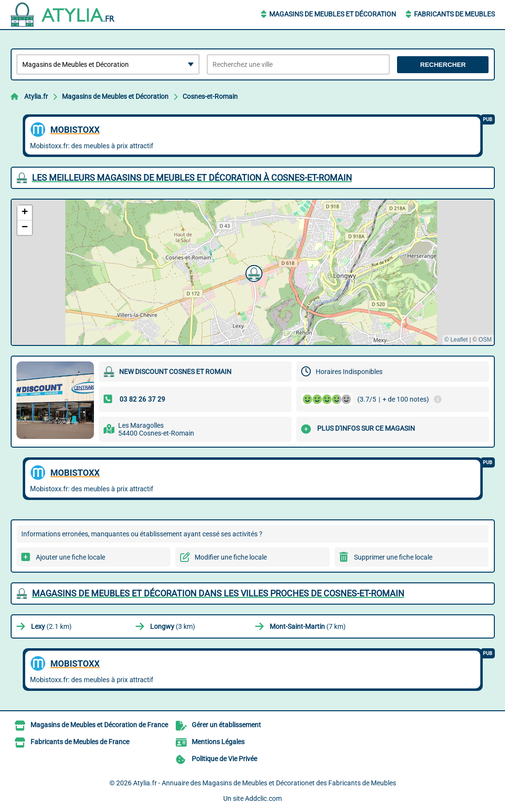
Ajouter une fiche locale (70, 557)
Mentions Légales (218, 742)
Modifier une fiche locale (231, 557)
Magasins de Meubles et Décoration (333, 14)
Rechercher (443, 65)
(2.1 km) (51, 626)
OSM (485, 340)
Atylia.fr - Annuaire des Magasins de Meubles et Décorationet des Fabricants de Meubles (265, 783)
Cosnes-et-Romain (210, 96)
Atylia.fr (36, 96)
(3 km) (173, 626)
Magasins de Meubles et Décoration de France (99, 725)
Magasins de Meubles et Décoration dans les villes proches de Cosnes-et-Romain (218, 593)
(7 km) (308, 626)
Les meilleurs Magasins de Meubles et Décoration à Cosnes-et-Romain (192, 178)
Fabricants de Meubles (454, 14)
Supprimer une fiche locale (393, 557)
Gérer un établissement (226, 725)
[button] (253, 272)
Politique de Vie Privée (224, 759)
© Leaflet (456, 340)
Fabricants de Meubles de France (80, 742)
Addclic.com (263, 798)
